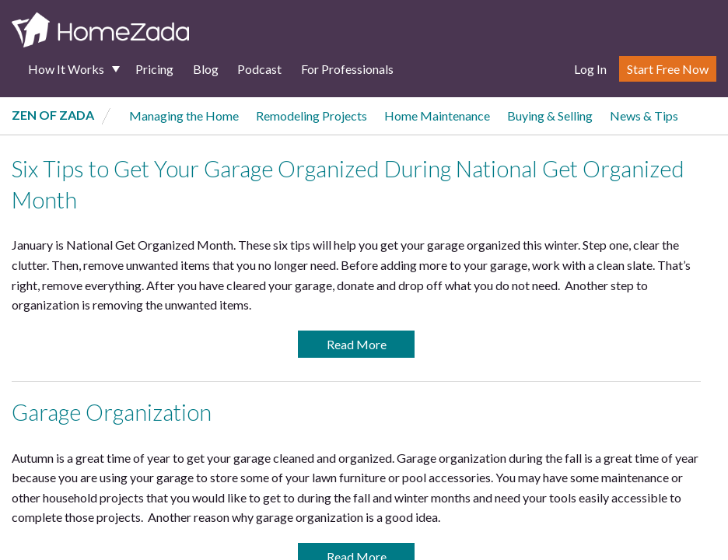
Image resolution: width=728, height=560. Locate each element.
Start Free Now (668, 69)
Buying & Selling (550, 115)
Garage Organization (112, 412)
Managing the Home (184, 115)
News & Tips (644, 115)
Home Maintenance (437, 115)
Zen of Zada (53, 115)
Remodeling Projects (311, 115)
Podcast (259, 69)
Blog (206, 69)
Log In (590, 69)
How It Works (66, 69)
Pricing (154, 69)
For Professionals (347, 69)
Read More (357, 344)
